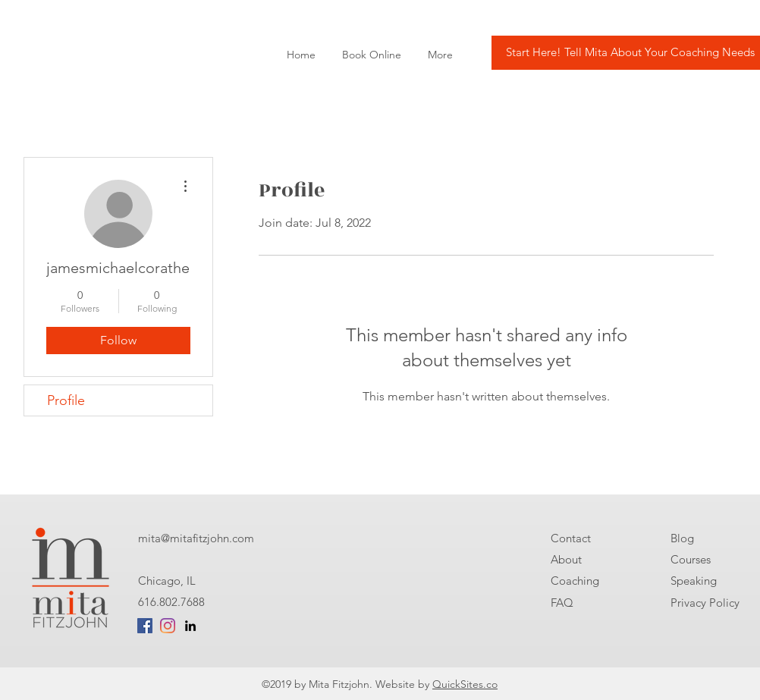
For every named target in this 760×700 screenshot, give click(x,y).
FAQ (562, 603)
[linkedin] (190, 626)
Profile (66, 400)
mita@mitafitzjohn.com (196, 538)
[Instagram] (168, 626)
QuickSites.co (465, 684)
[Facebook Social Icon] (145, 626)
